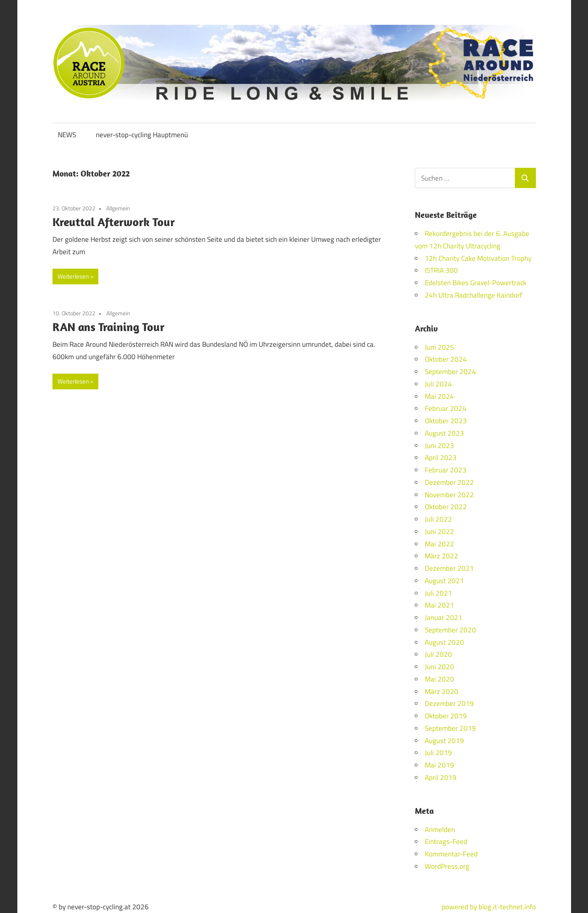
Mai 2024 (439, 396)
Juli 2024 (438, 384)
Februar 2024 (446, 408)
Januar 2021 (444, 617)
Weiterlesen (73, 276)
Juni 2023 (439, 446)
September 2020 (450, 630)
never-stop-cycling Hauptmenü (142, 135)
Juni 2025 (439, 347)
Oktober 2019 (446, 716)
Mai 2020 (439, 679)
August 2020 (444, 642)
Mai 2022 (439, 544)
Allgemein (118, 208)
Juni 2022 (439, 532)
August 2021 (444, 581)
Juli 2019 (438, 753)
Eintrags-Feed (446, 841)
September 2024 (450, 372)
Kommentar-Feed (451, 854)
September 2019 (450, 728)
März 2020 (442, 691)
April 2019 (441, 777)
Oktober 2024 (446, 359)
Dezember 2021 (449, 568)
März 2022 (442, 556)
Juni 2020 (439, 667)
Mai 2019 (439, 765)
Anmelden (440, 830)
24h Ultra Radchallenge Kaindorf (474, 295)
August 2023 (444, 433)
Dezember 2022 (449, 482)
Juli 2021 (438, 593)
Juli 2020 (438, 654)
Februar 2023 (446, 470)
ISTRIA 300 (441, 270)
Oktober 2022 (446, 507)
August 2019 (444, 741)
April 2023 (441, 458)
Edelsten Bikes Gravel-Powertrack (476, 283)
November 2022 (449, 495)
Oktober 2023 (446, 421)
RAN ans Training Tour (108, 327)
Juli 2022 (438, 519)
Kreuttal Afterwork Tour (114, 222)
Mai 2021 (439, 605)
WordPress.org (447, 866)
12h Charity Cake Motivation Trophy (478, 258)
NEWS (67, 135)
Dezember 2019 (449, 703)
